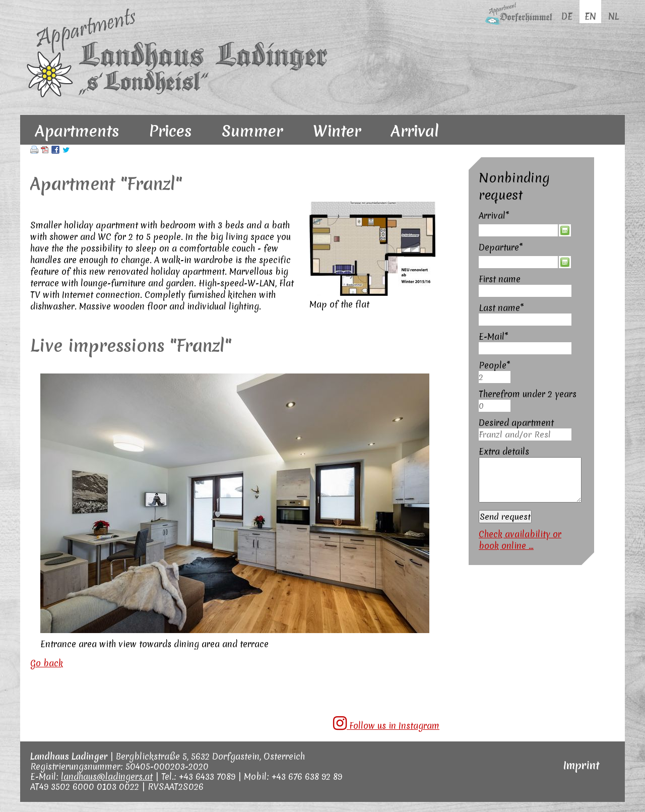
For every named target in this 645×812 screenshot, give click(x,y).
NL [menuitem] (614, 16)
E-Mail (500, 336)
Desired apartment (516, 423)
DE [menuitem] (567, 16)
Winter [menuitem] (337, 131)
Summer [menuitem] (252, 131)
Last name (501, 308)
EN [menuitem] (590, 16)
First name (500, 279)
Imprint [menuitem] (582, 765)
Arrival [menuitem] (415, 131)
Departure (501, 247)
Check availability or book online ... (520, 540)
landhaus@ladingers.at (107, 776)
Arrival (500, 215)
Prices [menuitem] (170, 131)
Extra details (504, 451)
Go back (47, 663)
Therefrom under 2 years (528, 394)
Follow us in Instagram (386, 723)
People (500, 365)
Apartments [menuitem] (77, 131)
